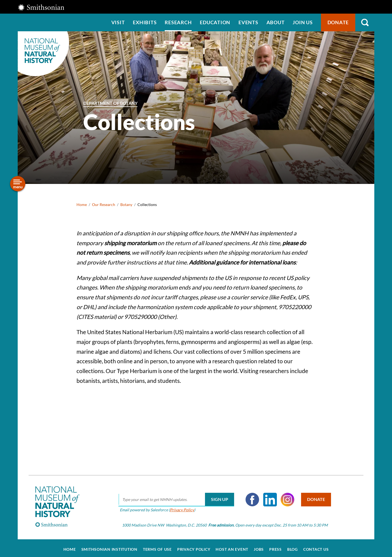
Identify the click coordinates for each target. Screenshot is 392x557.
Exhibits (145, 22)
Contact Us (316, 547)
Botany (126, 204)
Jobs (259, 547)
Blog (293, 547)
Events (248, 22)
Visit (118, 22)
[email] (175, 497)
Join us (303, 22)
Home (82, 204)
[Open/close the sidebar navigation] (18, 184)
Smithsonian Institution (109, 547)
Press (275, 547)
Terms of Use (157, 547)
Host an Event (232, 547)
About (276, 22)
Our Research (104, 204)
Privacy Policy (180, 507)
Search (365, 22)
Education (215, 22)
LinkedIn (268, 497)
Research (178, 22)
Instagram (286, 497)
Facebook (251, 497)
